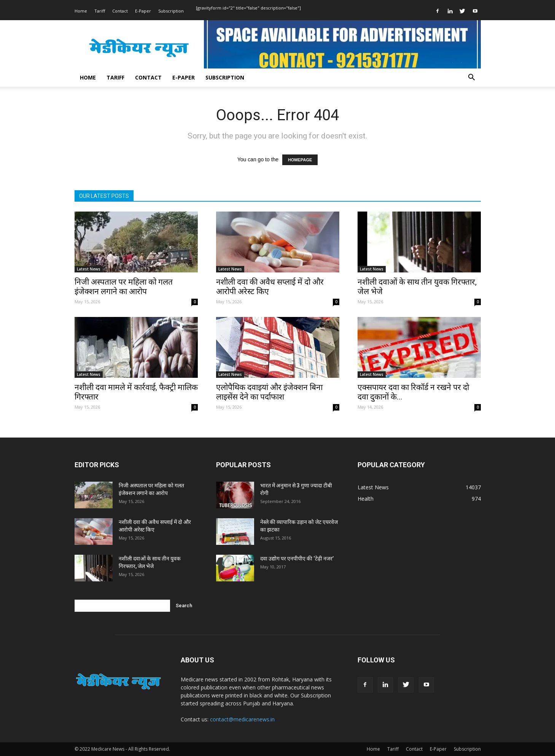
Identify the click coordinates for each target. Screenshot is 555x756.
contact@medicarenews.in (242, 719)
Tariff (100, 11)
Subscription (171, 11)
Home (81, 11)
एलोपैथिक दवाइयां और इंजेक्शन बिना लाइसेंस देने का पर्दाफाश (269, 392)
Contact (120, 11)
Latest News (89, 269)
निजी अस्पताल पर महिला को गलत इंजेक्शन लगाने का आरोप (124, 287)
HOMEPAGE (300, 160)
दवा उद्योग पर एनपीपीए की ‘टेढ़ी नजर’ (297, 559)
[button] (472, 78)
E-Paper (143, 11)
